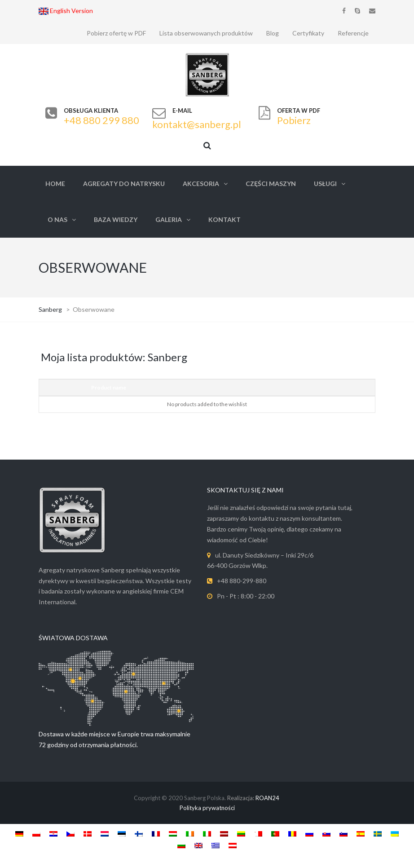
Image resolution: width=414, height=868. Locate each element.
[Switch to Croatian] (53, 833)
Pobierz (294, 120)
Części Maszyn (271, 184)
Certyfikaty (308, 33)
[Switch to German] (19, 833)
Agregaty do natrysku (124, 184)
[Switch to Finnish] (139, 833)
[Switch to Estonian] (122, 833)
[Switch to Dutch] (105, 833)
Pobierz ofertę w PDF (116, 33)
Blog (273, 33)
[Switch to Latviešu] (224, 833)
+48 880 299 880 (101, 120)
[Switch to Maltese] (258, 833)
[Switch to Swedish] (378, 833)
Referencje (353, 33)
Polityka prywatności (207, 808)
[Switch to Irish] (190, 833)
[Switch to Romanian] (292, 833)
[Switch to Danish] (88, 833)
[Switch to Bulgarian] (181, 845)
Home (55, 184)
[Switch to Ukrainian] (395, 833)
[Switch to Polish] (36, 833)
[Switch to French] (156, 833)
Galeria (169, 219)
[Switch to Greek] (216, 845)
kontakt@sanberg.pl (197, 124)
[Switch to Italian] (207, 833)
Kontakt (225, 219)
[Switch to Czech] (70, 833)
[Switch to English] (198, 845)
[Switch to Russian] (309, 833)
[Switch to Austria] (233, 845)
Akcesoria (201, 184)
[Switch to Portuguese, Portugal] (275, 833)
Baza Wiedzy (116, 219)
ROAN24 (267, 798)
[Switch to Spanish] (361, 833)
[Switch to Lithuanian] (241, 833)
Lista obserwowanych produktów (206, 33)
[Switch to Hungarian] (173, 833)
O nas (57, 219)
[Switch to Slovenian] (344, 833)
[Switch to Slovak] (326, 833)
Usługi (325, 184)
